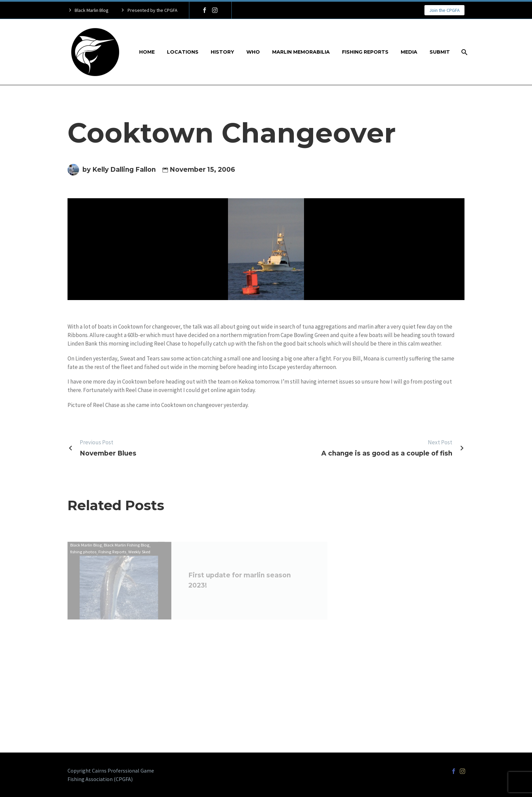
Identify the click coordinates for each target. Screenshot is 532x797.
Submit (440, 52)
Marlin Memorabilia (301, 52)
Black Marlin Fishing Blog (127, 549)
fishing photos (83, 556)
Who (253, 52)
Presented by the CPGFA (153, 10)
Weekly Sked (139, 556)
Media (409, 52)
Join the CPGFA (444, 10)
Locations (183, 52)
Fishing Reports (365, 52)
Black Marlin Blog (86, 549)
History (222, 52)
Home (147, 52)
